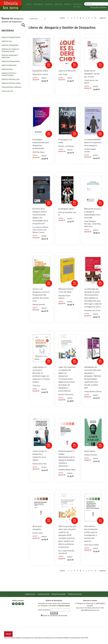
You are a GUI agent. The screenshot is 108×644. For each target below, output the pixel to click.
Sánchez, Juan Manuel (66, 146)
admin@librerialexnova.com (90, 610)
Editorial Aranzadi (39, 305)
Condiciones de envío (75, 594)
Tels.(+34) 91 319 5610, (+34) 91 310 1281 (90, 608)
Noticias (68, 4)
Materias (49, 4)
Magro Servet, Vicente (40, 74)
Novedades (38, 4)
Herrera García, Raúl (39, 464)
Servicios (58, 4)
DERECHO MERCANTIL (9, 65)
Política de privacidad (58, 594)
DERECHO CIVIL (7, 41)
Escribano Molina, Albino (67, 470)
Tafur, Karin (36, 386)
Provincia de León (77, 5)
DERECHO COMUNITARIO (10, 45)
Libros (29, 4)
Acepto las (55, 616)
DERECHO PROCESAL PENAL (11, 83)
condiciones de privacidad (59, 616)
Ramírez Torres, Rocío (66, 395)
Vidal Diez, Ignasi (38, 152)
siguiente (103, 18)
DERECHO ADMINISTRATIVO (11, 37)
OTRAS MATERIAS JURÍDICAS (11, 87)
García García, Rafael (91, 545)
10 (95, 18)
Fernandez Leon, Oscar (92, 310)
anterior (62, 18)
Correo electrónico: (44, 610)
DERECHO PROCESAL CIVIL (11, 79)
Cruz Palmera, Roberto (40, 227)
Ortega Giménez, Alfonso (93, 392)
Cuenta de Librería (43, 594)
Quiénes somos (30, 594)
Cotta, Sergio (63, 74)
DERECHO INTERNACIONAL (11, 61)
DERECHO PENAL (7, 69)
